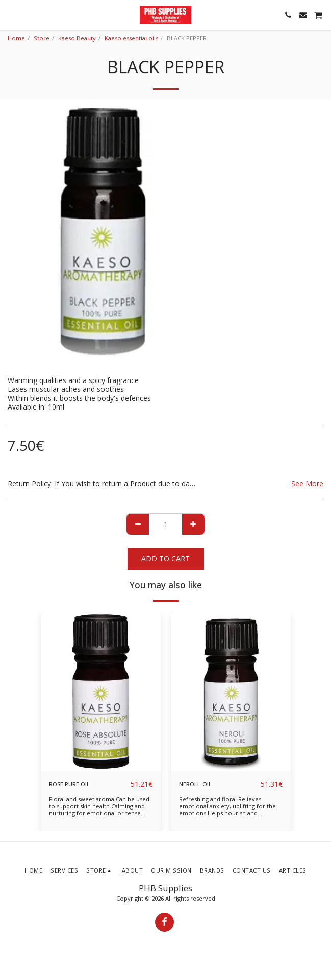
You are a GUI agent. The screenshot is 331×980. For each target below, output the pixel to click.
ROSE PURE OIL (69, 784)
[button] (11, 15)
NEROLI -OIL (195, 784)
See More (307, 484)
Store (42, 38)
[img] (101, 691)
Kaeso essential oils (131, 38)
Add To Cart (165, 559)
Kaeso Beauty (77, 38)
